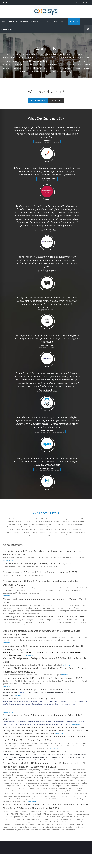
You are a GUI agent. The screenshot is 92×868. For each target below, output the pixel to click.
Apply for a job (38, 100)
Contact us (56, 100)
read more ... (8, 574)
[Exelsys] (46, 8)
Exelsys (22, 707)
